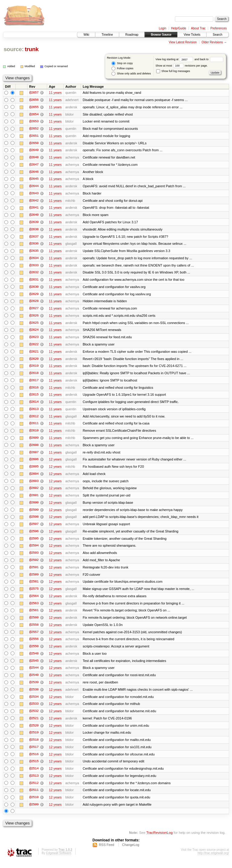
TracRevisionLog (159, 839)
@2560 (34, 623)
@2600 (34, 506)
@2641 (34, 209)
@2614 (34, 405)
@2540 (34, 681)
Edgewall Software (58, 860)
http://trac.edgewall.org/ (213, 860)
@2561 (34, 615)
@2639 (34, 223)
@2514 (34, 775)
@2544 (34, 673)
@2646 (34, 172)
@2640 (34, 216)
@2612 (34, 419)
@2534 (34, 703)
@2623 (34, 339)
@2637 (34, 238)
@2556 (34, 644)
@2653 (34, 122)
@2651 (34, 136)
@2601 (34, 499)
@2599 (34, 514)
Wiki (86, 35)
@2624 (34, 332)
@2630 (34, 289)
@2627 (34, 310)
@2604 (34, 477)
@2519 (34, 739)
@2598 (34, 521)
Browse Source (161, 35)
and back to (209, 59)
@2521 (34, 724)
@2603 (34, 485)
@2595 (34, 543)
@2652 (34, 129)
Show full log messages (173, 71)
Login (163, 28)
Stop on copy (122, 63)
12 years (55, 463)
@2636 (34, 245)
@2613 (34, 412)
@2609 (34, 441)
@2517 (34, 753)
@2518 (34, 746)
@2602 (34, 492)
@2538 (34, 695)
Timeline (107, 35)
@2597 (34, 528)
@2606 (34, 463)
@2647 (34, 165)
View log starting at (175, 59)
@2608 (34, 448)
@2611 (34, 427)
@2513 (34, 782)
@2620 (34, 361)
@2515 (34, 768)
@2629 (34, 296)
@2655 (34, 107)
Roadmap (132, 35)
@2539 (34, 688)
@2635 (34, 252)
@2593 (34, 557)
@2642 (34, 201)
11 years (55, 93)
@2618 (34, 376)
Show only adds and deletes (131, 74)
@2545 (34, 666)
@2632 (34, 274)
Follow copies (122, 69)
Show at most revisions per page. (182, 66)
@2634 (34, 260)
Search (217, 35)
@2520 (34, 732)
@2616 (34, 390)
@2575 (34, 594)
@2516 (34, 761)
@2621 (34, 354)
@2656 (34, 100)
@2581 (34, 586)
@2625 (34, 325)
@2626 (34, 318)
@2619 (34, 368)
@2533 (34, 710)
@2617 (34, 383)
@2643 (34, 194)
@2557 (34, 637)
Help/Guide (179, 28)
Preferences (219, 28)
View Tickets (192, 35)
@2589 (34, 579)
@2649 (34, 151)
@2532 (34, 717)
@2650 (34, 143)
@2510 (34, 804)
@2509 (34, 811)
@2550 (34, 652)
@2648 (34, 158)
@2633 (34, 267)
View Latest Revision (183, 42)
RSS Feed (106, 852)
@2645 (34, 180)
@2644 (34, 187)
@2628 (34, 303)
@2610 (34, 434)
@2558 (34, 630)
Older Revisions (212, 42)
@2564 (34, 601)
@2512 (34, 790)
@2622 (34, 347)
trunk (32, 49)
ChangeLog (131, 852)
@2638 (34, 231)
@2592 (34, 565)
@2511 (34, 797)
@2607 (34, 456)
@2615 (34, 398)
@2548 (34, 659)
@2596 (34, 536)
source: (14, 49)
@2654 (34, 114)
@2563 (34, 608)
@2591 (34, 572)
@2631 (34, 281)
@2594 (34, 550)
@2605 (34, 470)
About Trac (198, 28)
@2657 (34, 93)
